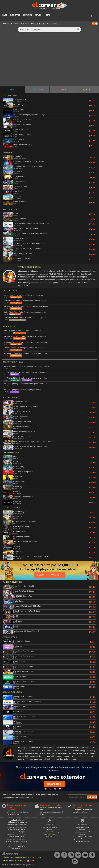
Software (27, 15)
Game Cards (15, 15)
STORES (6, 858)
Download (54, 784)
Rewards (39, 15)
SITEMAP (21, 861)
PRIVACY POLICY (10, 861)
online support (51, 834)
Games (4, 15)
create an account (81, 832)
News (48, 15)
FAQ (39, 858)
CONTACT (32, 858)
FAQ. (52, 837)
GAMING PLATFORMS (19, 858)
